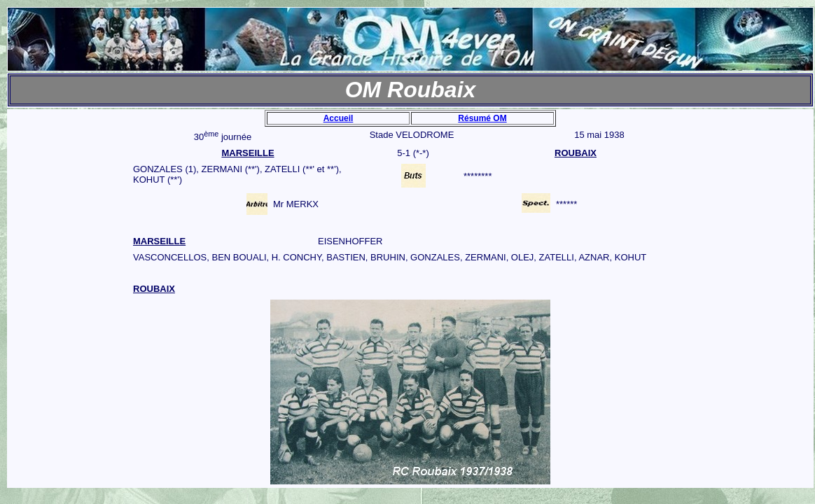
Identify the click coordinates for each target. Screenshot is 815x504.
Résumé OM (482, 118)
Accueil (339, 118)
